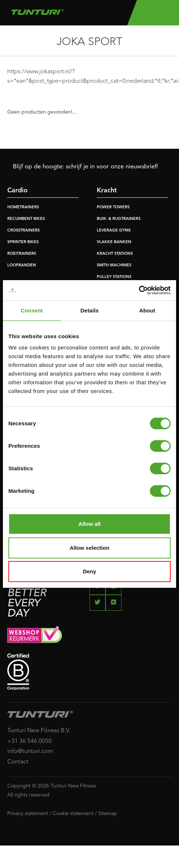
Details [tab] (89, 310)
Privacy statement (28, 814)
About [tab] (147, 310)
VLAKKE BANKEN (114, 242)
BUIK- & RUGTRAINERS (119, 219)
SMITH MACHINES (114, 265)
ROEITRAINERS (22, 254)
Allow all (90, 524)
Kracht (107, 191)
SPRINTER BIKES (23, 242)
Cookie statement (73, 814)
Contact (18, 762)
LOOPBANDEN (22, 265)
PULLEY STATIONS (114, 277)
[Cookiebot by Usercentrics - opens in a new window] (139, 290)
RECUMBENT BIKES (26, 219)
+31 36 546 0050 (29, 741)
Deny (90, 571)
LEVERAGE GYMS (114, 231)
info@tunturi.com (30, 752)
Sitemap (108, 814)
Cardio (17, 191)
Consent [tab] (32, 310)
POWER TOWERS (113, 207)
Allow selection (89, 548)
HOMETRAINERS (23, 207)
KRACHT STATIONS (115, 254)
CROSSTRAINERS (23, 231)
